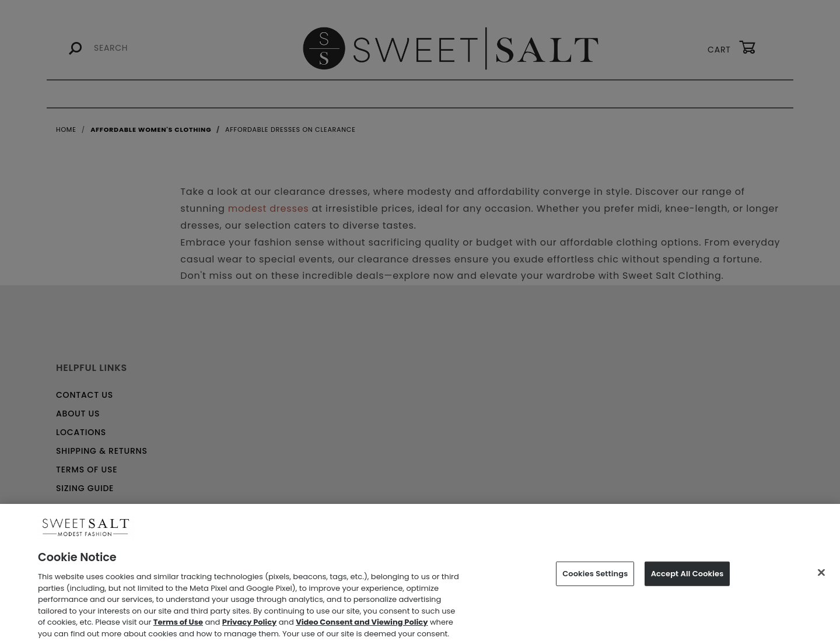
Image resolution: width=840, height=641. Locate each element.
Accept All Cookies (687, 579)
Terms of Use (178, 628)
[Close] (821, 578)
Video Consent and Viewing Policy (362, 628)
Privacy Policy (249, 628)
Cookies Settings (595, 579)
